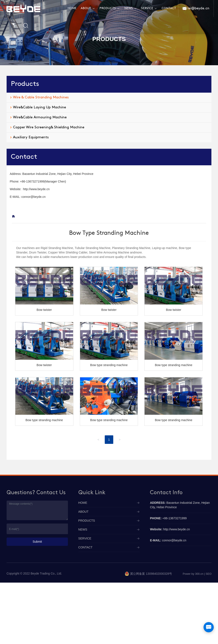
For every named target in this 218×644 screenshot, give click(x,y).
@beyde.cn (38, 197)
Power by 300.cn (193, 574)
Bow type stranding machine (109, 365)
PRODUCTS (109, 39)
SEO (209, 574)
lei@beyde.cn (198, 8)
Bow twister (44, 310)
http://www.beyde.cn (36, 189)
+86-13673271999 (32, 181)
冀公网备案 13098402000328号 (151, 574)
